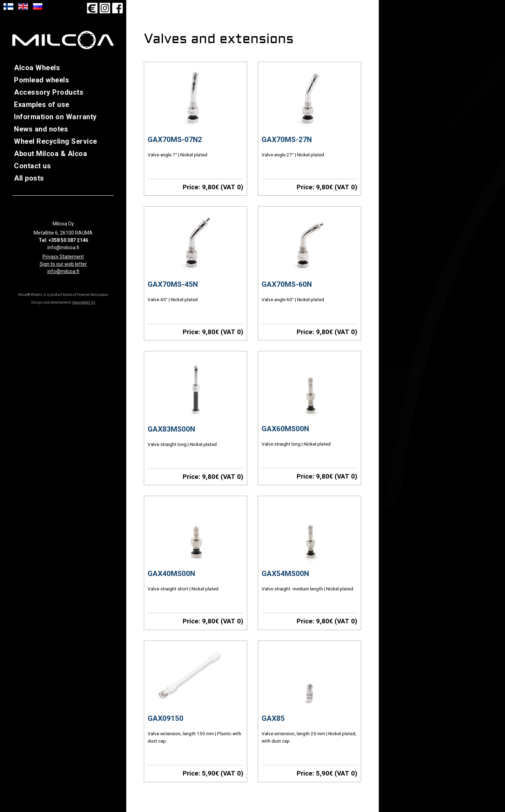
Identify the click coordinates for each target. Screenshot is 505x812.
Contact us (32, 166)
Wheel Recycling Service (56, 141)
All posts (29, 178)
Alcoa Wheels (37, 68)
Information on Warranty (55, 117)
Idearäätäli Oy (84, 302)
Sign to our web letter (63, 264)
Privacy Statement (63, 257)
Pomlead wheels (42, 80)
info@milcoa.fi (63, 271)
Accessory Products (49, 92)
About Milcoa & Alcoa (50, 154)
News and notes (41, 129)
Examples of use (42, 104)
